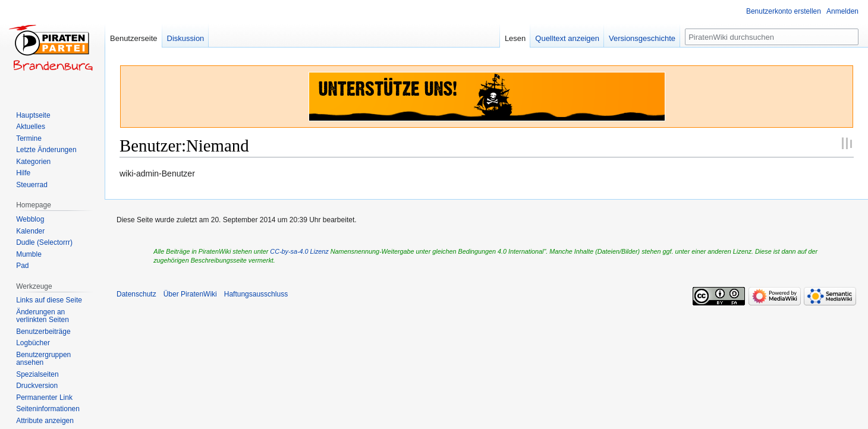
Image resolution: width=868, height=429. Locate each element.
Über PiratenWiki (190, 294)
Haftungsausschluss (256, 294)
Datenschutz (136, 294)
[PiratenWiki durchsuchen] (772, 37)
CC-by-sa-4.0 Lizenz (299, 251)
